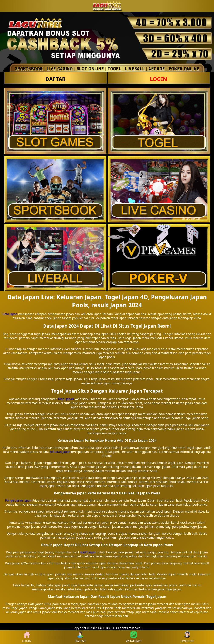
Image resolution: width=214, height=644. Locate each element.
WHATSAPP (134, 637)
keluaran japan (60, 452)
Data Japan (10, 314)
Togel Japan (66, 399)
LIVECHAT (187, 637)
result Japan (88, 552)
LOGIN (158, 79)
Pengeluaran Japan (18, 500)
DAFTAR (55, 79)
